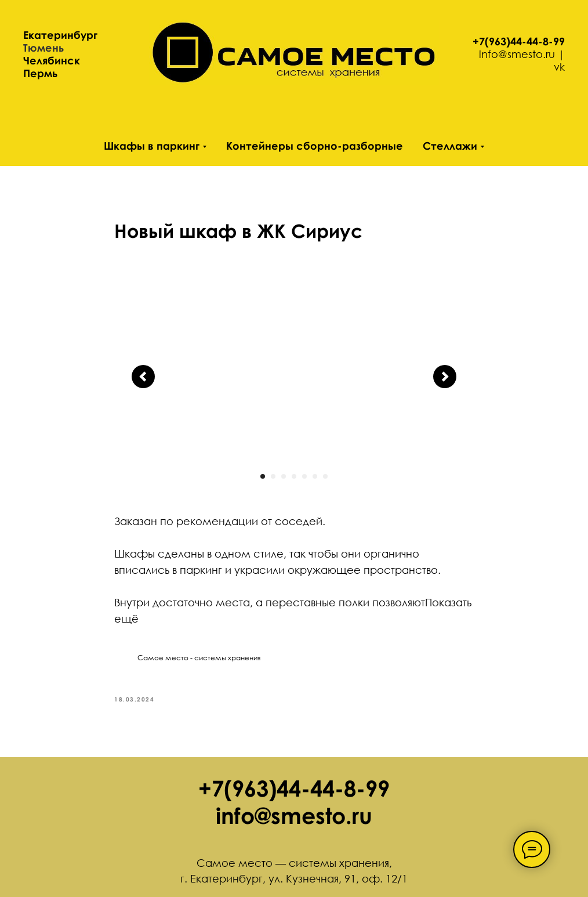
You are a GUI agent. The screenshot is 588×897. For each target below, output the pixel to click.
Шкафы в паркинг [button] (152, 146)
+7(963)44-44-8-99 (519, 41)
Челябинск (52, 60)
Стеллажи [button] (450, 146)
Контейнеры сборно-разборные (315, 146)
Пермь (40, 73)
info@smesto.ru (517, 54)
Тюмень (43, 48)
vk (559, 67)
